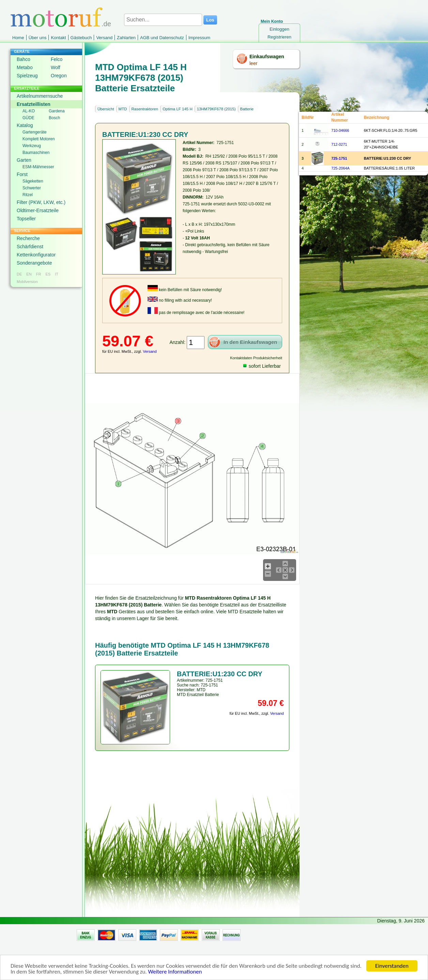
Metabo (25, 67)
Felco (57, 59)
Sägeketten (33, 181)
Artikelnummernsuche (40, 96)
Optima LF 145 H (178, 109)
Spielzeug (27, 76)
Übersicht (106, 109)
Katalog (25, 125)
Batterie (247, 109)
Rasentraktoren (145, 109)
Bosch (54, 118)
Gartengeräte (35, 132)
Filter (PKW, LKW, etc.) (41, 202)
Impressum (199, 38)
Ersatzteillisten (34, 104)
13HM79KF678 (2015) (216, 109)
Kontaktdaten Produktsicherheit (256, 358)
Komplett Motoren (39, 139)
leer (253, 63)
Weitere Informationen (175, 973)
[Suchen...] (163, 20)
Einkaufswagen (267, 57)
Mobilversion (27, 282)
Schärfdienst (30, 247)
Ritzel (28, 195)
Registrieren (279, 37)
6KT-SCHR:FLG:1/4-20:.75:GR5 (391, 130)
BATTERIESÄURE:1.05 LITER (389, 168)
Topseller (26, 219)
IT (57, 274)
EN (29, 274)
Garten (24, 160)
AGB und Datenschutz (162, 38)
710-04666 (340, 130)
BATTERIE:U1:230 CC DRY (388, 158)
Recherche (28, 238)
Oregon (59, 76)
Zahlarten (126, 38)
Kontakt (58, 38)
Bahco (24, 59)
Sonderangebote (34, 263)
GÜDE (28, 118)
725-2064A (340, 168)
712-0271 (339, 144)
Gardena (57, 111)
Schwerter (32, 188)
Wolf (56, 67)
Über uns (38, 38)
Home (18, 38)
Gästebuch (81, 38)
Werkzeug (32, 146)
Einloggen (279, 29)
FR (39, 274)
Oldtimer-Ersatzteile (38, 210)
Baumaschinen (36, 153)
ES (48, 274)
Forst (22, 174)
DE (19, 274)
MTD (123, 109)
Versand (104, 38)
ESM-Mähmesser (38, 167)
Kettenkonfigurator (36, 255)
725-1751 (339, 158)
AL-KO (29, 111)
